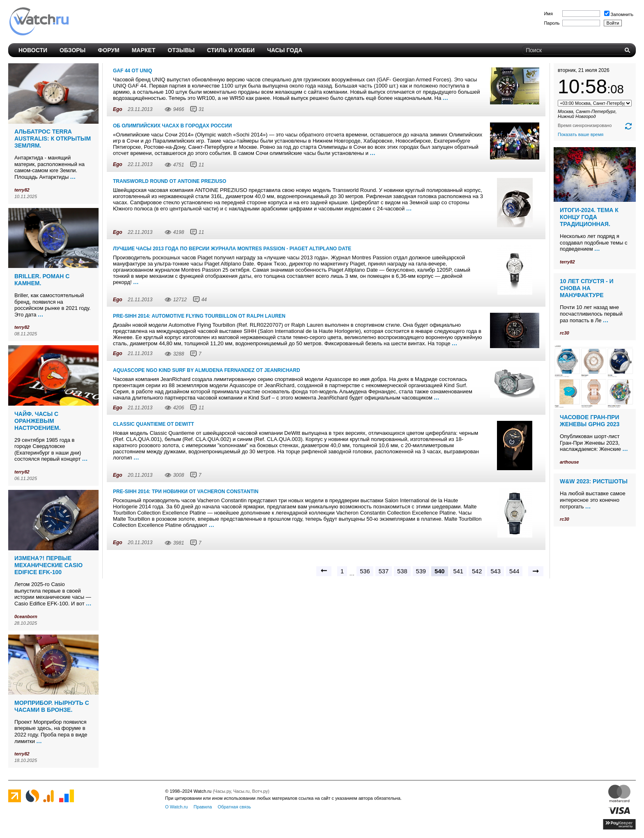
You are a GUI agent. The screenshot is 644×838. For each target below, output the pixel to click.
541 (458, 571)
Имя (548, 14)
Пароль (552, 23)
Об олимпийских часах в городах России (172, 126)
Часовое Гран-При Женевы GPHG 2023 (590, 421)
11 (201, 165)
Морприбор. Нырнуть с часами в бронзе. (52, 706)
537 (384, 571)
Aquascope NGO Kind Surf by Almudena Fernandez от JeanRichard (207, 370)
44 (204, 300)
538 (402, 571)
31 (201, 109)
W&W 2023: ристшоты (594, 481)
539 (421, 571)
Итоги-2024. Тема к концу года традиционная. (589, 217)
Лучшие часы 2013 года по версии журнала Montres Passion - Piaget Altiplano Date (232, 249)
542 (477, 571)
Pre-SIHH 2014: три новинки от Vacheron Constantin (186, 492)
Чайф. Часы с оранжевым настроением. (38, 421)
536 (365, 571)
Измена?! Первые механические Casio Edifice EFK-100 (48, 565)
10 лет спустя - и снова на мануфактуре (587, 288)
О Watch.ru (176, 807)
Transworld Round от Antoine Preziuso (170, 181)
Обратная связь (234, 807)
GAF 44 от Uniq (132, 71)
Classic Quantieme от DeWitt (153, 424)
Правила (203, 807)
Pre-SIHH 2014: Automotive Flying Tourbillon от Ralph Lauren (199, 316)
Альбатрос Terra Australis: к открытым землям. (53, 139)
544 (514, 571)
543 (495, 571)
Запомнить (619, 14)
